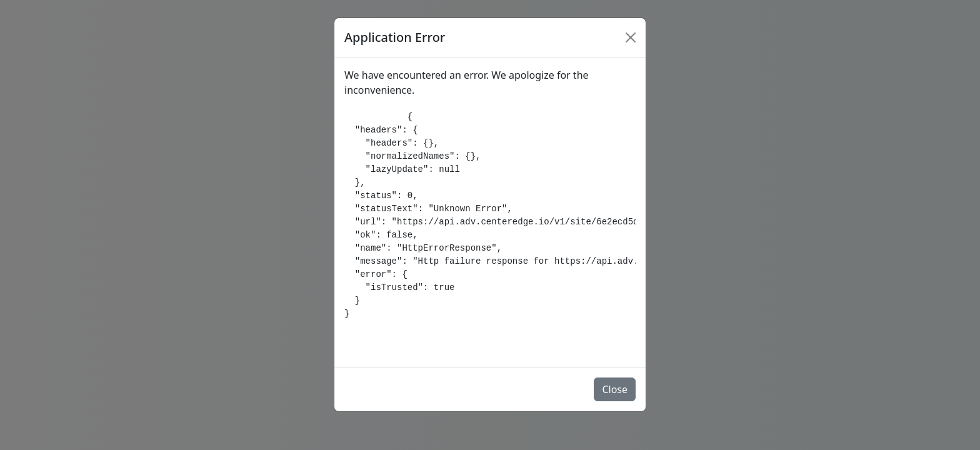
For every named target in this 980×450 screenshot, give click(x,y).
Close (615, 389)
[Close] (631, 37)
